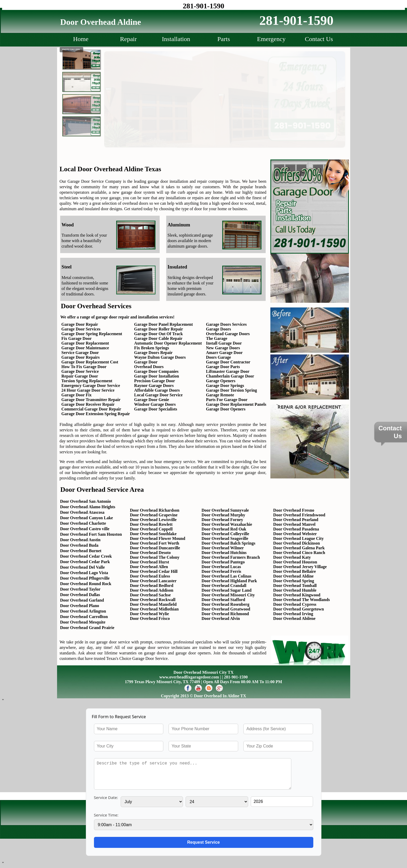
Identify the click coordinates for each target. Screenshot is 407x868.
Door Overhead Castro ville (85, 529)
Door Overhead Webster (295, 534)
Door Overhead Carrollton (84, 617)
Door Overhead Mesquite (83, 622)
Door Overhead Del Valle (83, 567)
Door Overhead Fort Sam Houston (91, 534)
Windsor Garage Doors (155, 404)
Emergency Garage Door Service (91, 386)
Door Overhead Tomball (295, 586)
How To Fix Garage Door (84, 367)
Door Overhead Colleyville (225, 534)
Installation (176, 39)
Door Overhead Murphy (223, 515)
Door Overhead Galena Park (299, 548)
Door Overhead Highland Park (229, 581)
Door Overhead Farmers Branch (231, 557)
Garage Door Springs (225, 386)
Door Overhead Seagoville (225, 538)
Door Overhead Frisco (150, 618)
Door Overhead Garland (82, 600)
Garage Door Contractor (228, 362)
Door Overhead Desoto (150, 553)
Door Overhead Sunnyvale (225, 510)
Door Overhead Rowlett (151, 524)
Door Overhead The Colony (155, 557)
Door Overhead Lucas (221, 567)
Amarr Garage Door (224, 353)
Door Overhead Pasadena (296, 529)
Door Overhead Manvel (294, 524)
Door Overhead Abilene (294, 618)
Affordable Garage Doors (157, 390)
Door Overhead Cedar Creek (86, 556)
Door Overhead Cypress (295, 604)
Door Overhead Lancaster (153, 581)
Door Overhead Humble (295, 590)
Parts (224, 39)
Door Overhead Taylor (80, 589)
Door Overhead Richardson (155, 510)
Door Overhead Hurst (149, 562)
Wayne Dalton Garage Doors (160, 357)
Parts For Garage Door (227, 400)
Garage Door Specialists (156, 409)
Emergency (271, 39)
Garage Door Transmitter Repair (91, 400)
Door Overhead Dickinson (297, 543)
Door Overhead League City (299, 538)
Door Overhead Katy (292, 557)
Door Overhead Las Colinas (226, 576)
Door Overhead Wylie (149, 614)
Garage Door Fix (77, 395)
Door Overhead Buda (79, 545)
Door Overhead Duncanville (155, 548)
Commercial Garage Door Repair (91, 409)
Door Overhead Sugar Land (227, 590)
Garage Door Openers (226, 409)
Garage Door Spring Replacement (92, 334)
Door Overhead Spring (294, 581)
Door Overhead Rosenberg (225, 604)
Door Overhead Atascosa (82, 512)
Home (81, 39)
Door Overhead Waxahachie (227, 524)
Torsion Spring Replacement (87, 381)
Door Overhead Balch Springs (228, 543)
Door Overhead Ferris (221, 571)
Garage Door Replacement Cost (90, 362)
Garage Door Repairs (81, 357)
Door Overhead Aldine (293, 576)
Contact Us (319, 39)
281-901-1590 (203, 6)
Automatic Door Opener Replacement (168, 343)
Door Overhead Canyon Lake (87, 518)
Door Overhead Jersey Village (300, 567)
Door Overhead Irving (293, 614)
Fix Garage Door (77, 338)
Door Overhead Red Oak (224, 529)
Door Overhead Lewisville (153, 520)
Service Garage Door (80, 353)
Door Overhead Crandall (224, 586)
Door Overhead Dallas (80, 595)
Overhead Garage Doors (228, 334)
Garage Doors (219, 329)
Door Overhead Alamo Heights (88, 507)
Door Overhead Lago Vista (84, 573)
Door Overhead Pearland (296, 520)
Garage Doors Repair (154, 353)
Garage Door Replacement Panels (236, 404)
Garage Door (146, 362)
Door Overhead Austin (80, 540)
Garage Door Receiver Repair (88, 404)
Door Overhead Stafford (223, 600)
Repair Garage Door (80, 376)
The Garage (217, 338)
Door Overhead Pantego (223, 562)
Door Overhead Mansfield (153, 604)
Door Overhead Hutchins (224, 553)
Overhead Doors (149, 367)
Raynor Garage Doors (154, 386)
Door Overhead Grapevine (154, 515)
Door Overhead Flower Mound (157, 538)
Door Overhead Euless (150, 576)
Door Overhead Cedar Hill (154, 571)
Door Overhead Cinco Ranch (299, 553)
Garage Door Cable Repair (158, 338)
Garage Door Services (81, 329)
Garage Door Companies (156, 371)
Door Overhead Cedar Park (85, 562)
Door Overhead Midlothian (154, 609)
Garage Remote (220, 395)
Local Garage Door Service (158, 395)
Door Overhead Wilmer (223, 548)
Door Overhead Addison (152, 590)
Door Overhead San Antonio (86, 501)
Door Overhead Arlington (83, 611)
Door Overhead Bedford (152, 586)
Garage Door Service (80, 371)
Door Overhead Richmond (225, 614)
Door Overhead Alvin (221, 618)
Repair (129, 39)
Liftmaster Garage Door (228, 371)
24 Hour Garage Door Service (88, 390)
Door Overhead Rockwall (153, 600)
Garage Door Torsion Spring (232, 390)
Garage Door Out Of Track (159, 334)
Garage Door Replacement (85, 343)
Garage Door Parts (223, 367)
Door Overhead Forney (222, 520)
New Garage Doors (223, 348)
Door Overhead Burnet (81, 551)
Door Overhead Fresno (294, 510)
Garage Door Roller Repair (159, 329)
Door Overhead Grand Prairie (87, 628)
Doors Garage (219, 357)
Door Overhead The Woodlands (302, 600)
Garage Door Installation (157, 376)
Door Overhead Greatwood (226, 609)
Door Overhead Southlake (153, 534)
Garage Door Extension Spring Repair (95, 414)
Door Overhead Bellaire (295, 571)
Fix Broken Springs (152, 348)
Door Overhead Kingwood (297, 595)
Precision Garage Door (155, 381)
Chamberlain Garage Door (230, 376)
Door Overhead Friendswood (299, 515)
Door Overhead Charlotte (83, 523)
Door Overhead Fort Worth (154, 543)
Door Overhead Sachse (150, 595)
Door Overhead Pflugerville (85, 578)
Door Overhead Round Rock (86, 584)
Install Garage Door (224, 343)
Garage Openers (221, 381)
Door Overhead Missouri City (228, 595)
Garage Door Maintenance (85, 348)
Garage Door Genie (152, 400)
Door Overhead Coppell (151, 529)
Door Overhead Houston (295, 562)
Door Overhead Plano (80, 606)
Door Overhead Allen (149, 567)
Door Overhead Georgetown (299, 609)
